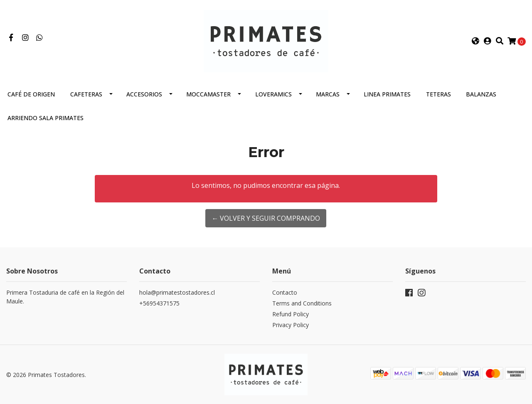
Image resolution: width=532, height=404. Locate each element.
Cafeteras (86, 94)
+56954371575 (159, 303)
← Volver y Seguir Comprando (266, 218)
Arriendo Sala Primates (46, 118)
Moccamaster (208, 94)
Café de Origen (31, 94)
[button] (475, 41)
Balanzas (481, 94)
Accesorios (144, 94)
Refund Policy (291, 314)
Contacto (285, 292)
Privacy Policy (291, 325)
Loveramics (273, 94)
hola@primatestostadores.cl (177, 292)
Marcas (328, 94)
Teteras (438, 94)
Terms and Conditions (302, 303)
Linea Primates (387, 94)
